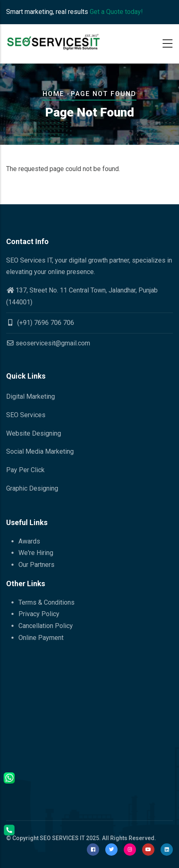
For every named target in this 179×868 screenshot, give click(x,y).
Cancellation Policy (46, 626)
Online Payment (41, 638)
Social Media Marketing (40, 451)
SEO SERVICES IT (62, 838)
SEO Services (26, 415)
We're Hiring (36, 553)
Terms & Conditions (46, 602)
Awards (29, 541)
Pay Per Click (25, 470)
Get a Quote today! (116, 12)
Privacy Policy (39, 614)
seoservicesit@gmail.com (48, 343)
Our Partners (36, 565)
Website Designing (34, 433)
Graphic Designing (32, 488)
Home (53, 94)
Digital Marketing (31, 396)
